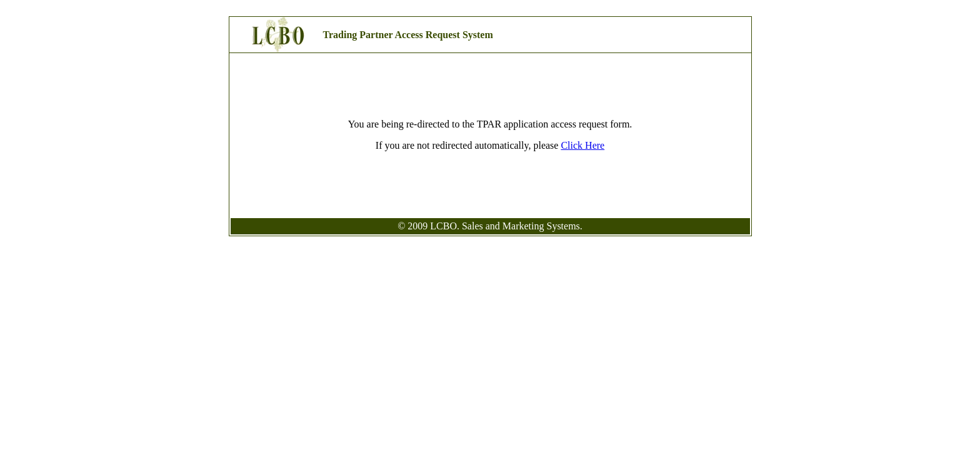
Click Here (582, 145)
